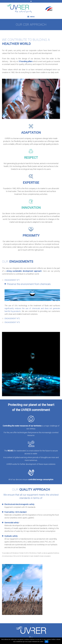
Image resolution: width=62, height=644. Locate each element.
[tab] (31, 280)
